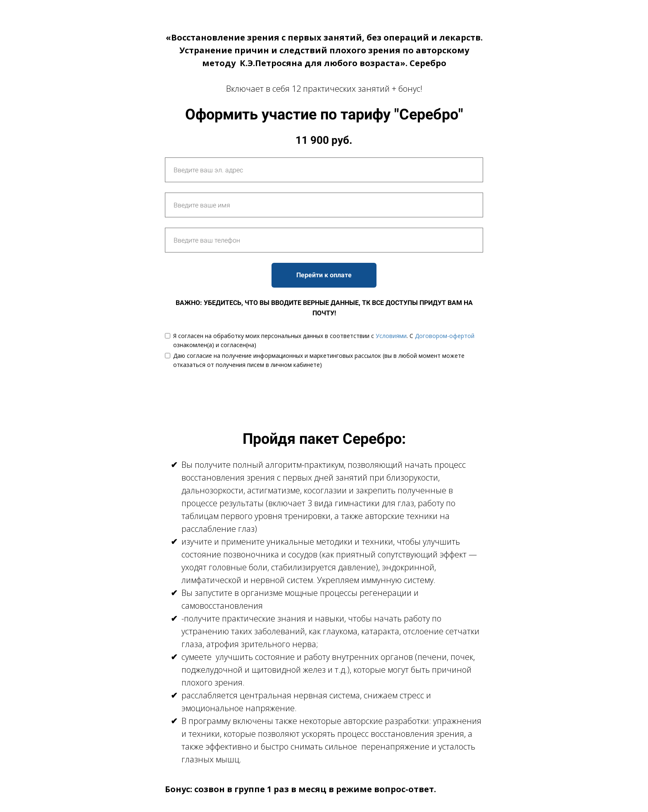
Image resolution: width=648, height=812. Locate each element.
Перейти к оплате (324, 275)
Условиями (391, 336)
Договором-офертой (445, 336)
